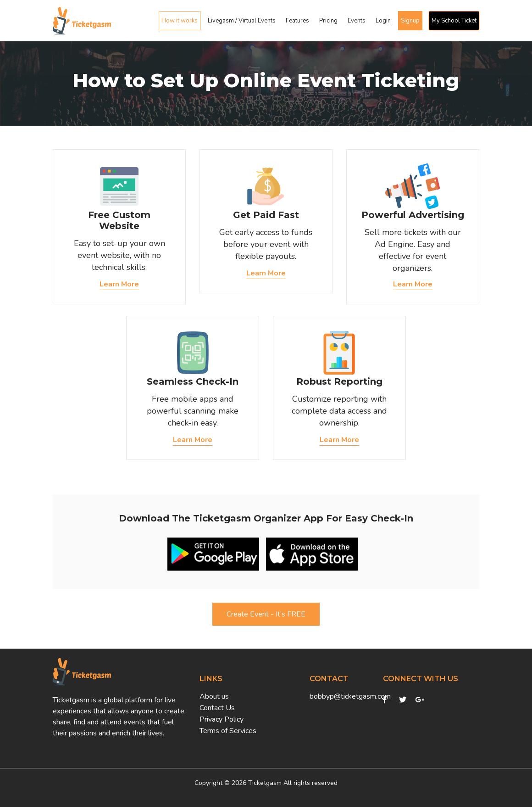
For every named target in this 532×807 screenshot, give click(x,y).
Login (383, 21)
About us (214, 696)
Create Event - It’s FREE (266, 614)
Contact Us (217, 708)
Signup (410, 21)
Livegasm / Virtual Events (242, 21)
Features (297, 21)
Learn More (119, 284)
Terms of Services (228, 731)
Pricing (328, 21)
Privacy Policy (222, 719)
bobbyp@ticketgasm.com (339, 696)
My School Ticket (454, 21)
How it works (180, 21)
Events (357, 21)
